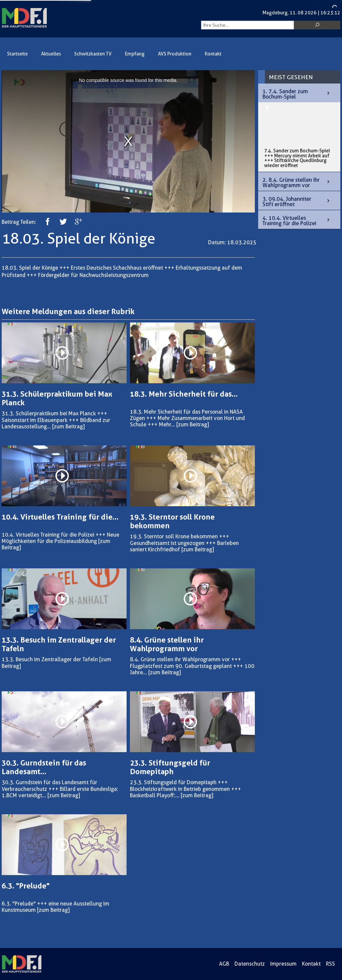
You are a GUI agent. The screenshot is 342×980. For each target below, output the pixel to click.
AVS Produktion (175, 54)
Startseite (17, 54)
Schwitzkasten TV (93, 54)
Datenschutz (250, 964)
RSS (330, 964)
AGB (224, 964)
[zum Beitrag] (68, 427)
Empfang (135, 54)
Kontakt (213, 54)
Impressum (283, 964)
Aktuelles (51, 54)
